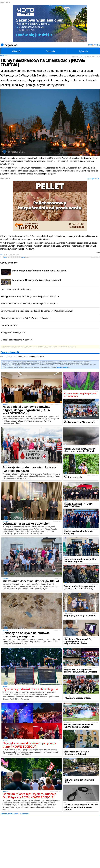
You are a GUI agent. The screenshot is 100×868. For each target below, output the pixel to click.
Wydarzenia (50, 51)
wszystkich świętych (67, 347)
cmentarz (42, 347)
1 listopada (52, 347)
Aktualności (17, 51)
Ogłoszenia (83, 51)
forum (6, 257)
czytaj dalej (93, 179)
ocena (25, 257)
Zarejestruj (65, 367)
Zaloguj (59, 367)
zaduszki (33, 347)
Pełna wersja (94, 45)
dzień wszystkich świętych (17, 347)
